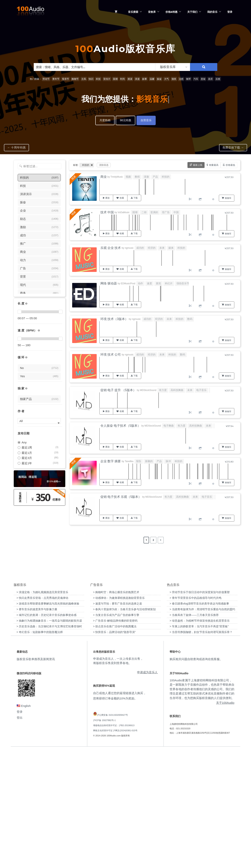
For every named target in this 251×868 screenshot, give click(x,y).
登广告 (166, 212)
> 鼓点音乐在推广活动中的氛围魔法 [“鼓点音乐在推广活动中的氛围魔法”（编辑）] (115, 744)
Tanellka (129, 461)
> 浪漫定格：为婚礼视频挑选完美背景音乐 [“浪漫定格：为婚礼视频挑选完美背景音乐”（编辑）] (42, 710)
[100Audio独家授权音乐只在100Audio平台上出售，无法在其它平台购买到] (26, 389)
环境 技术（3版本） (114, 319)
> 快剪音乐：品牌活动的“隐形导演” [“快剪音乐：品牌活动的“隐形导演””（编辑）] (114, 750)
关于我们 (192, 12)
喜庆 (210, 79)
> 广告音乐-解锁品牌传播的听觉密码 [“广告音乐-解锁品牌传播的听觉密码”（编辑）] (115, 738)
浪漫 (137, 79)
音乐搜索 (133, 12)
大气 (166, 79)
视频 (128, 177)
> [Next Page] (161, 540)
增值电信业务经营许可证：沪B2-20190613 (114, 843)
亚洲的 (154, 212)
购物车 (228, 198)
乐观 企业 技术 (111, 248)
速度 (149, 283)
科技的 (166, 177)
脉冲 (168, 461)
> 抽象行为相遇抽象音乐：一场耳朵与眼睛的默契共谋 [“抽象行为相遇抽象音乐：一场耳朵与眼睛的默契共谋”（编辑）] (49, 738)
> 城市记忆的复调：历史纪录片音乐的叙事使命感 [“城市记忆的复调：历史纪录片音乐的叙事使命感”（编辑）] (46, 733)
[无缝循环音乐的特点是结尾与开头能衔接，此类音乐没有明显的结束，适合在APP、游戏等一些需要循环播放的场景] (26, 357)
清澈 (146, 177)
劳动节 (46, 79)
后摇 (218, 79)
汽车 (196, 79)
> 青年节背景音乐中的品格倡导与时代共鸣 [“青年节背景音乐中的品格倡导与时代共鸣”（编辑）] (196, 716)
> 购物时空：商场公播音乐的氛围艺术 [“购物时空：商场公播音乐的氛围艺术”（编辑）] (116, 710)
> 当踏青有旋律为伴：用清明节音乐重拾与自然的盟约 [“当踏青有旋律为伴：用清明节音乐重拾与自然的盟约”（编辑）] (202, 727)
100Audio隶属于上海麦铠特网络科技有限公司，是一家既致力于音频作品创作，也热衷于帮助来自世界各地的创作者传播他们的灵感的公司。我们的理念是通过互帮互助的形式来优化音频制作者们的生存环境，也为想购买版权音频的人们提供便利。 (202, 807)
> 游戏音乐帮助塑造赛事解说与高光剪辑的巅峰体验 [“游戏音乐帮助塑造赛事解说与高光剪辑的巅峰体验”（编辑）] (48, 721)
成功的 (140, 248)
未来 (162, 248)
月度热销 (105, 120)
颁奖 (174, 79)
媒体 (171, 248)
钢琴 (188, 79)
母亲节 (65, 79)
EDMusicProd (128, 284)
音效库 (152, 12)
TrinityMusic (117, 177)
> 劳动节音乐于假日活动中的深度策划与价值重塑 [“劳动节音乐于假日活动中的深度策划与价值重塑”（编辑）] (200, 710)
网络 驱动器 (109, 283)
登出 (20, 835)
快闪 (91, 79)
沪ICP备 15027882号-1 (104, 838)
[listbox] (173, 67)
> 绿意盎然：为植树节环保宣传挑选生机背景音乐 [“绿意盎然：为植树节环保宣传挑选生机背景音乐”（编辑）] (200, 738)
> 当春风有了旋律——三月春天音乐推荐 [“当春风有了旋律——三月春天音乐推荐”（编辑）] (194, 733)
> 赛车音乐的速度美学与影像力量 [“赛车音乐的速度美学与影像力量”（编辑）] (37, 727)
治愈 (181, 79)
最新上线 (198, 165)
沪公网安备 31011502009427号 (112, 833)
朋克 (158, 283)
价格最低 (230, 165)
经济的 (152, 248)
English (24, 823)
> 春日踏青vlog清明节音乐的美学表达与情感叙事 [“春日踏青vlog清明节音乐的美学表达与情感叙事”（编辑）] (199, 721)
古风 (84, 79)
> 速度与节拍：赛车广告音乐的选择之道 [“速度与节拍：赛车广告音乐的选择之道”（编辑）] (117, 721)
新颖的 (149, 461)
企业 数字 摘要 (111, 461)
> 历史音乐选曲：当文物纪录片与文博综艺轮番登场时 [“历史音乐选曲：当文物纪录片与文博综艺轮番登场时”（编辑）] (49, 744)
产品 (155, 177)
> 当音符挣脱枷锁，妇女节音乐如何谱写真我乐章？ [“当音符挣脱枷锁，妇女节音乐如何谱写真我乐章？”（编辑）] (201, 750)
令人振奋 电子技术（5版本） (120, 426)
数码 (190, 319)
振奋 (159, 79)
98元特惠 (125, 120)
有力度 (163, 390)
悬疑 (203, 79)
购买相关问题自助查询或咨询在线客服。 (196, 777)
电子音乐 (201, 390)
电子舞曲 (169, 426)
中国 (176, 212)
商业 (104, 177)
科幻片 (169, 283)
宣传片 (107, 79)
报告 (139, 461)
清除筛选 (104, 165)
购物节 (75, 79)
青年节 (56, 79)
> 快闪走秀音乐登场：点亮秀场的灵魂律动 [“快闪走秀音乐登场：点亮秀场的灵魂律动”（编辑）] (42, 716)
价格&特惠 (171, 12)
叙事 (145, 79)
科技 (98, 79)
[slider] (19, 312)
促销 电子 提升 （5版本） (118, 390)
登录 (230, 12)
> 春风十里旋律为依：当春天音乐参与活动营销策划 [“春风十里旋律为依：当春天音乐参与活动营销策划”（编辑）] (124, 727)
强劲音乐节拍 (184, 283)
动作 (140, 283)
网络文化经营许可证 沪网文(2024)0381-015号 (115, 848)
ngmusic (129, 248)
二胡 (144, 212)
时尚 (123, 79)
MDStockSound (148, 390)
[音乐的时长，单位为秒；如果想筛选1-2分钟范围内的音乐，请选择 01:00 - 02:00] (26, 304)
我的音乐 (212, 12)
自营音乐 (146, 120)
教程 (137, 177)
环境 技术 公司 (111, 355)
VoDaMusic (124, 212)
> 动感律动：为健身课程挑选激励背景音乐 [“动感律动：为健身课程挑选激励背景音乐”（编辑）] (119, 716)
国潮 (115, 79)
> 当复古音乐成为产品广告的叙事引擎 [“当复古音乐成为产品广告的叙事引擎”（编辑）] (116, 733)
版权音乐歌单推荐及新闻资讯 (36, 777)
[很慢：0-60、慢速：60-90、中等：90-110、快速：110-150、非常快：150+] (39, 331)
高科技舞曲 (177, 390)
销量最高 (214, 165)
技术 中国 (107, 212)
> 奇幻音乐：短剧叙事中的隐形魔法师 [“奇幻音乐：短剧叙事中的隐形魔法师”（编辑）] (40, 750)
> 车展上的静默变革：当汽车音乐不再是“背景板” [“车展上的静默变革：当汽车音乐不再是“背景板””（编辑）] (199, 744)
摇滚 (130, 79)
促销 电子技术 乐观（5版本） (121, 497)
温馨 (152, 79)
